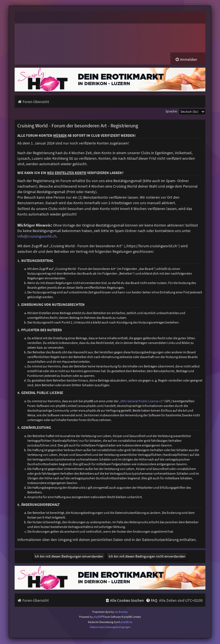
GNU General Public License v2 (141, 401)
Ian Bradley (121, 612)
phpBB (97, 617)
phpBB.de (127, 622)
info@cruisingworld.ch (37, 236)
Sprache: (171, 111)
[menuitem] (186, 60)
